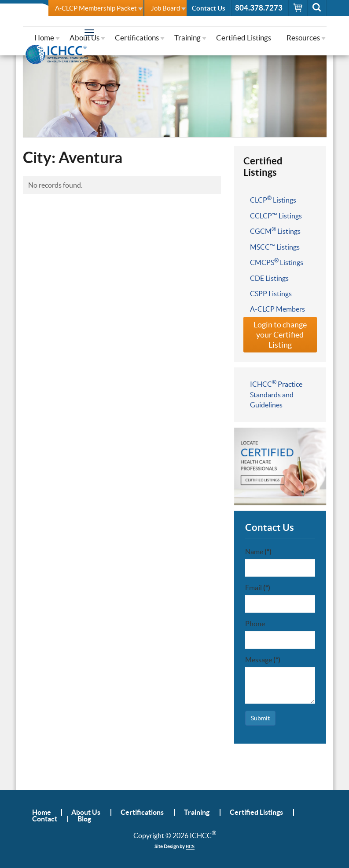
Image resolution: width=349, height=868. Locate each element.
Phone (255, 624)
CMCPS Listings (277, 262)
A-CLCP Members (277, 309)
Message (263, 660)
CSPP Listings (271, 294)
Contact (45, 819)
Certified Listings (244, 38)
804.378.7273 (259, 8)
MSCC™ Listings (275, 247)
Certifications (137, 38)
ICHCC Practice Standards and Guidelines (276, 394)
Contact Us (209, 8)
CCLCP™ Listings (276, 216)
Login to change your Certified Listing (280, 335)
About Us (84, 38)
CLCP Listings (273, 200)
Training (187, 38)
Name (258, 552)
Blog (84, 819)
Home (44, 38)
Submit (260, 718)
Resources (303, 38)
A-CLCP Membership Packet (96, 8)
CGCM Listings (275, 231)
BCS (190, 846)
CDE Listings (269, 278)
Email (258, 588)
